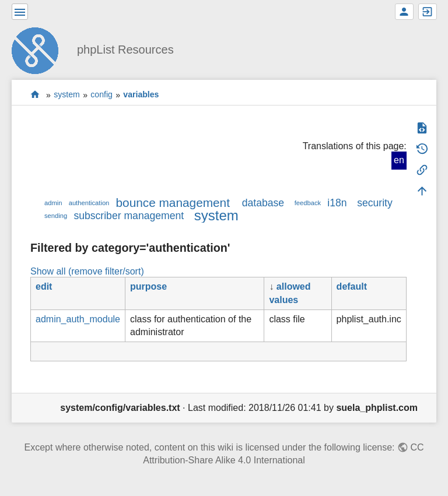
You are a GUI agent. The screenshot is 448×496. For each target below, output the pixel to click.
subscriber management (129, 216)
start (35, 95)
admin (53, 203)
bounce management (173, 203)
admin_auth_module (78, 319)
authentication (89, 203)
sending (56, 216)
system (67, 95)
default (352, 286)
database (263, 203)
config (101, 95)
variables (141, 95)
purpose (148, 286)
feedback (308, 203)
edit (44, 286)
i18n (337, 203)
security (375, 203)
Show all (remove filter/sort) (87, 271)
